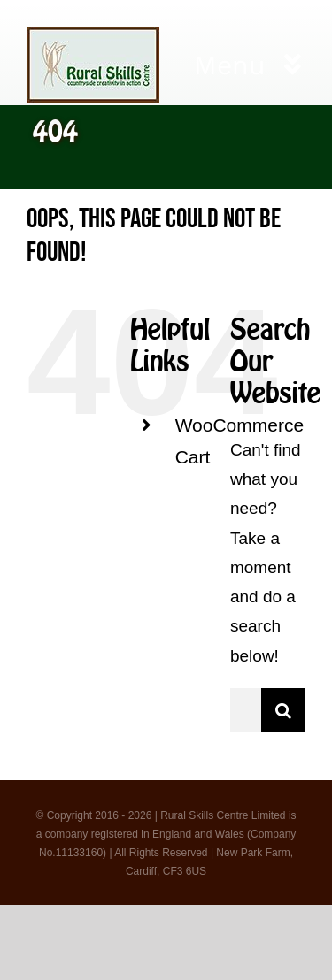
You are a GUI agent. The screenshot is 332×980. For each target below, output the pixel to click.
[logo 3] (93, 35)
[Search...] (246, 710)
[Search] (283, 710)
